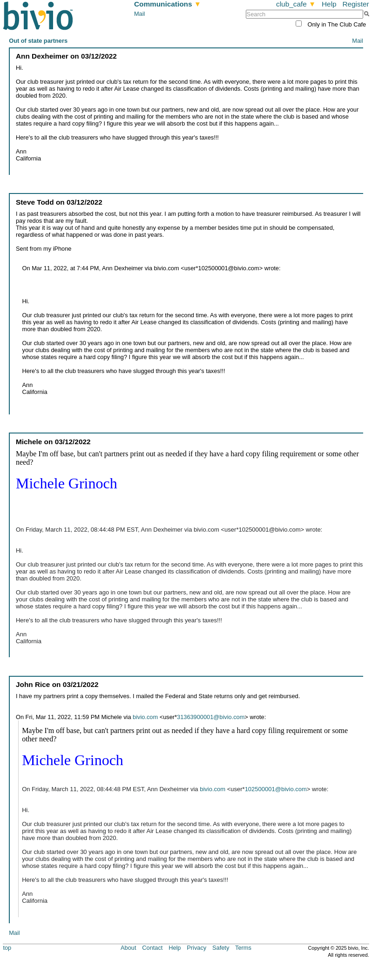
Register (355, 4)
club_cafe (296, 4)
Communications (168, 4)
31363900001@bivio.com (211, 717)
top (7, 948)
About (128, 948)
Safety (221, 948)
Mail (139, 14)
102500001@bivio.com (276, 789)
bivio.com (145, 717)
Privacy (196, 948)
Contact (152, 948)
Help (329, 4)
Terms (243, 948)
